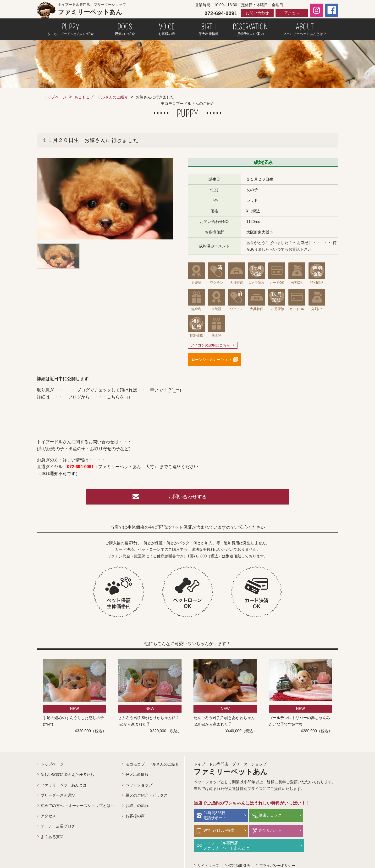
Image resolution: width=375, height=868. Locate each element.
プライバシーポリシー (282, 851)
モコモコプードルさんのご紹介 (152, 766)
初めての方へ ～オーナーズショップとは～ (77, 808)
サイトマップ (209, 851)
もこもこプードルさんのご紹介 (101, 97)
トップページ (55, 97)
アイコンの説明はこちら (212, 345)
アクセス (292, 13)
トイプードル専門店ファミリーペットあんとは (276, 832)
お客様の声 (135, 818)
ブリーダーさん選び (58, 797)
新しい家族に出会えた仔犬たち (67, 777)
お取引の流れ (137, 808)
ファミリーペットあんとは (64, 787)
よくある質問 (52, 839)
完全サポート (216, 832)
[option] (105, 199)
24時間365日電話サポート (216, 817)
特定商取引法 (242, 851)
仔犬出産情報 (137, 777)
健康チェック (264, 817)
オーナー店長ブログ (58, 828)
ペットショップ (139, 787)
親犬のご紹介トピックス (147, 797)
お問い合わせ (257, 13)
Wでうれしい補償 (316, 817)
